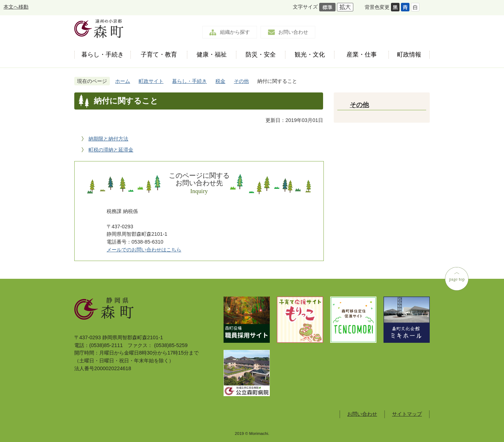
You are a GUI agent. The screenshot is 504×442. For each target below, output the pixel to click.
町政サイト (151, 81)
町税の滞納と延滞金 (111, 150)
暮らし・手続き (189, 81)
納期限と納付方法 (108, 139)
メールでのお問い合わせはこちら (144, 250)
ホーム (123, 81)
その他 (241, 81)
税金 (220, 81)
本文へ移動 (16, 7)
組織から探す (235, 32)
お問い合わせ (293, 32)
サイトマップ (407, 414)
